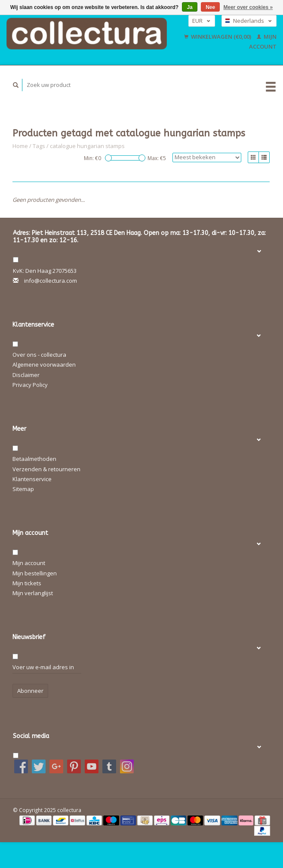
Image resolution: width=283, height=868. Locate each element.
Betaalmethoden (34, 459)
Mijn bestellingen (35, 573)
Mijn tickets (27, 583)
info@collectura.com (51, 281)
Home (20, 146)
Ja (189, 7)
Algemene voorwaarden (44, 364)
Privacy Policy (30, 385)
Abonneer (30, 691)
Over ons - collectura (39, 355)
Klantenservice (32, 479)
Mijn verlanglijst (33, 593)
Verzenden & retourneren (46, 469)
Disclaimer (26, 375)
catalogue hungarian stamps (87, 146)
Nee (210, 7)
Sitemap (23, 489)
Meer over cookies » (248, 7)
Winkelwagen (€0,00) (218, 37)
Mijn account (29, 563)
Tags (39, 146)
